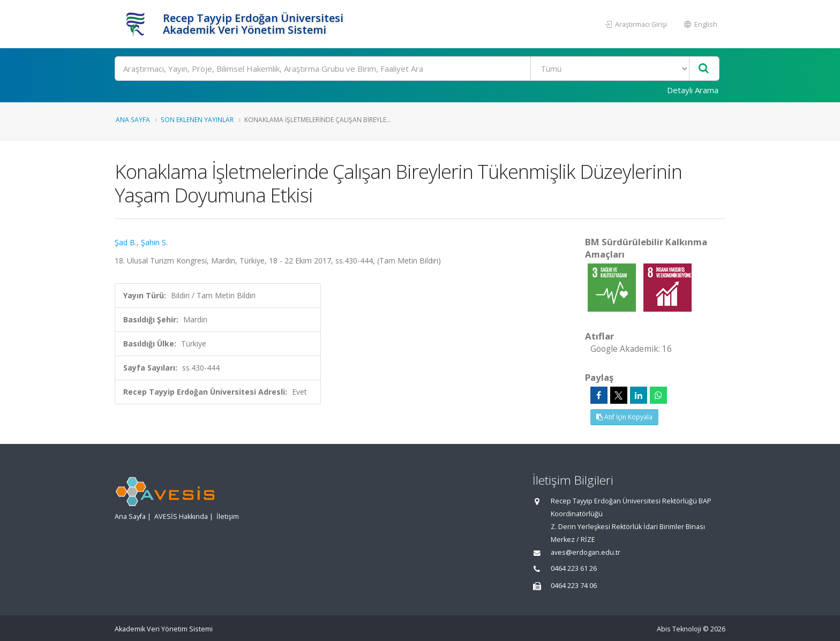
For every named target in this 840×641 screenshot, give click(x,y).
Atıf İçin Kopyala (624, 417)
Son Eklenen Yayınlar (197, 119)
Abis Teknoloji (679, 629)
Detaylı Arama (693, 90)
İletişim (228, 516)
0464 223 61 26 (574, 568)
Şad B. (126, 242)
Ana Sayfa (133, 119)
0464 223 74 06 (574, 586)
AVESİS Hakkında (181, 516)
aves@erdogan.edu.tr (586, 552)
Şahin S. (154, 242)
